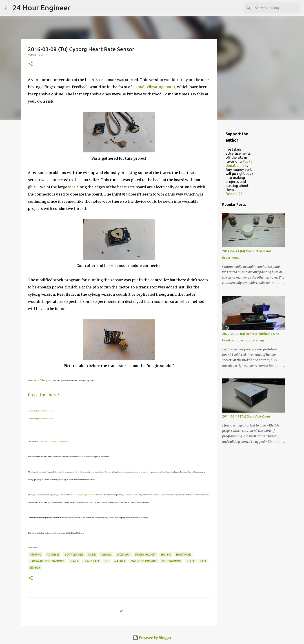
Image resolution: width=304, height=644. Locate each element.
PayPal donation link (240, 163)
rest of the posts (43, 380)
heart (74, 561)
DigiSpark (123, 555)
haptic (166, 555)
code (92, 555)
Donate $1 (234, 194)
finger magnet (146, 555)
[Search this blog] (277, 8)
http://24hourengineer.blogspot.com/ (55, 441)
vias (72, 187)
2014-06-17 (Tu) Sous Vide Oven (246, 416)
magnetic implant (144, 561)
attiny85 (53, 555)
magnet (120, 561)
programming (172, 561)
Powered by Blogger (152, 638)
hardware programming (47, 561)
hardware (183, 555)
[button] (31, 64)
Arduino (36, 555)
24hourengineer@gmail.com (84, 495)
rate (203, 561)
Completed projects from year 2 (41, 419)
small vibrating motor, (156, 87)
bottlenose (74, 555)
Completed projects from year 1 (41, 411)
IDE (107, 561)
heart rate (92, 561)
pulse (191, 561)
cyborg (106, 555)
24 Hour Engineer (42, 8)
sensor (35, 568)
